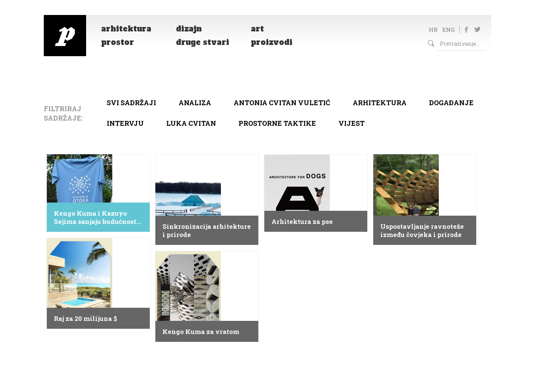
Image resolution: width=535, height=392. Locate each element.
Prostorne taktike (277, 123)
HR (433, 30)
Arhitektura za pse (302, 222)
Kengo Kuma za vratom (201, 332)
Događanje (451, 103)
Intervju (125, 123)
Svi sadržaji (131, 103)
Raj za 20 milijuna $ (86, 319)
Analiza (195, 103)
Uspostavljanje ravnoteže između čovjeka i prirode (422, 231)
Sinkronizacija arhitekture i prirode (207, 231)
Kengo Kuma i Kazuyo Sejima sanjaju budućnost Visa (95, 218)
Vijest (352, 123)
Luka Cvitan (191, 123)
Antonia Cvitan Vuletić (282, 103)
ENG (449, 30)
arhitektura (380, 103)
